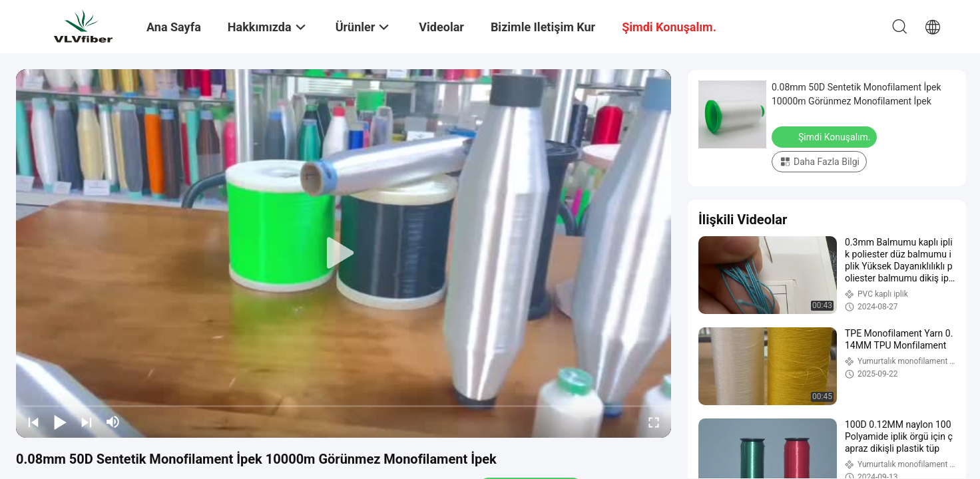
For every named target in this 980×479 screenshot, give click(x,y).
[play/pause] (60, 422)
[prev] (33, 422)
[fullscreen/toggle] (654, 422)
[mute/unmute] (113, 422)
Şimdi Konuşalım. (826, 136)
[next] (87, 422)
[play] (344, 253)
